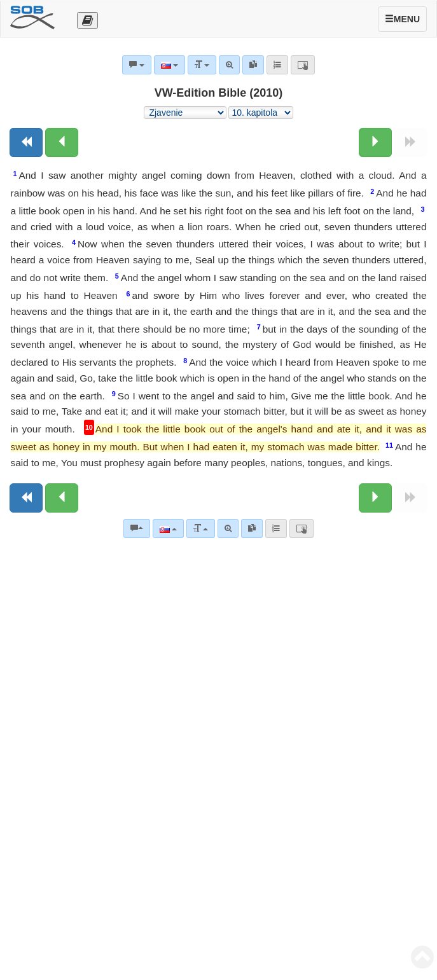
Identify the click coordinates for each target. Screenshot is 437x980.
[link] (252, 528)
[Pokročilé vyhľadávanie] (228, 528)
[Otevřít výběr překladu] (87, 20)
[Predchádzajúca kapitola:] (62, 142)
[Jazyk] (168, 528)
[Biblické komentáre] (137, 528)
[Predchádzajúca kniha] (26, 142)
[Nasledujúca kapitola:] (375, 142)
